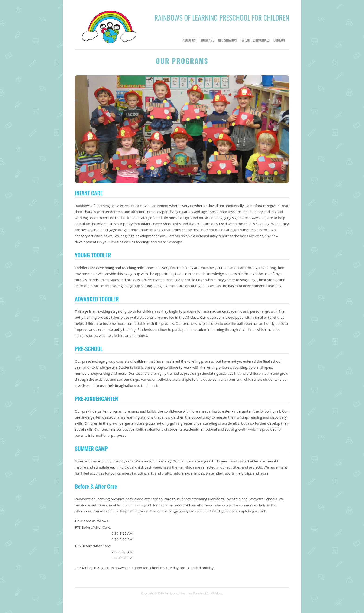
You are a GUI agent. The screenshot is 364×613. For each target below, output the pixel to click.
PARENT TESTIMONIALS (255, 40)
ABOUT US (189, 40)
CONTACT (279, 40)
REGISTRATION (227, 40)
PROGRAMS (207, 40)
